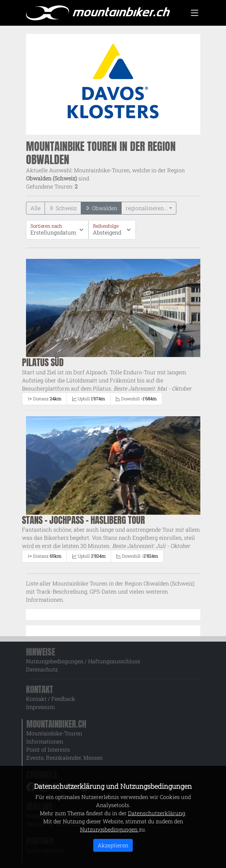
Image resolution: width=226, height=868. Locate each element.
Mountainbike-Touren (54, 733)
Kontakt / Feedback (51, 699)
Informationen (45, 741)
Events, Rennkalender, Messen (65, 758)
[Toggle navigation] (195, 13)
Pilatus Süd (43, 362)
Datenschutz (42, 669)
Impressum (40, 707)
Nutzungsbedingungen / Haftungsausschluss (83, 661)
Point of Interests (48, 749)
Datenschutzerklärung (157, 813)
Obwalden (101, 208)
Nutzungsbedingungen (109, 829)
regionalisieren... (147, 208)
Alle (35, 208)
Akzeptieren (113, 845)
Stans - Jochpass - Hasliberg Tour (83, 520)
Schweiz (63, 208)
